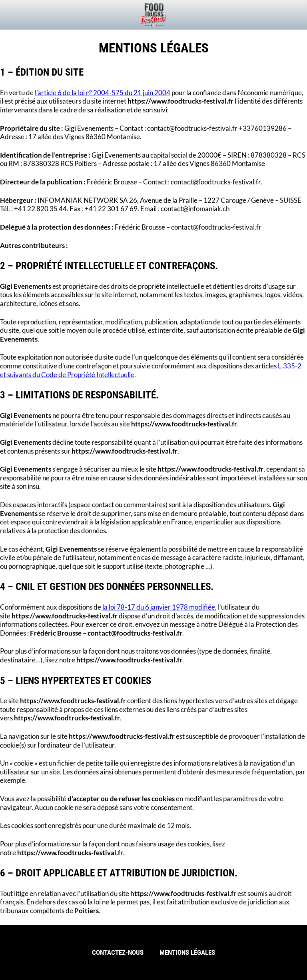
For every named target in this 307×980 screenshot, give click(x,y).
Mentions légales (187, 953)
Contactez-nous (118, 953)
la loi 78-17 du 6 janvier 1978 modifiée (159, 607)
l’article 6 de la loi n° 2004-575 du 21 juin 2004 (103, 93)
